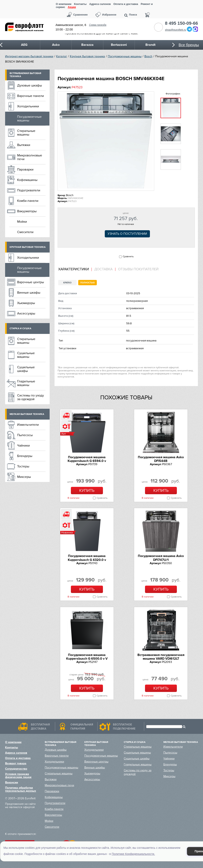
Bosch (148, 56)
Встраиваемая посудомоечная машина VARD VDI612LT (161, 657)
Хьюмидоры (26, 303)
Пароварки (25, 170)
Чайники (23, 446)
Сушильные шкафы (26, 369)
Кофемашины (27, 180)
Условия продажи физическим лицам (18, 776)
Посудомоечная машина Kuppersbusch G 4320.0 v (87, 558)
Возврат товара (16, 763)
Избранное (109, 15)
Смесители (25, 232)
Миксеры (24, 477)
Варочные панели (31, 96)
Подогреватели (29, 190)
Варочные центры (31, 282)
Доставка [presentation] (103, 269)
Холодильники (28, 106)
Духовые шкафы (30, 85)
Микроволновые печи (30, 157)
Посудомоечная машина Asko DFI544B (161, 459)
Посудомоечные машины (125, 56)
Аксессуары (26, 313)
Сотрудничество (16, 769)
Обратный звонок (158, 27)
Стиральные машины (26, 133)
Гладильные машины (26, 383)
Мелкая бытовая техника (27, 414)
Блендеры (25, 456)
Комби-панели (28, 201)
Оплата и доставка (126, 4)
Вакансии (12, 782)
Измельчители (28, 425)
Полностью (88, 283)
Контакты (80, 4)
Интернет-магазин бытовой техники (29, 56)
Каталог (62, 56)
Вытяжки (24, 145)
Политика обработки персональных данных (21, 789)
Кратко (67, 283)
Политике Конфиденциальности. (133, 854)
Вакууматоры (27, 211)
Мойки (22, 222)
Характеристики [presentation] (74, 269)
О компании (64, 4)
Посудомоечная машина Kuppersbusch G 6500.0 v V (87, 657)
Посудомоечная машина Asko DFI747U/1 (161, 558)
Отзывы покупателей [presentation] (138, 269)
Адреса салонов (100, 4)
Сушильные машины (26, 355)
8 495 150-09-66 (181, 23)
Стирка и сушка (20, 328)
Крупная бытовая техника (87, 56)
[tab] (75, 269)
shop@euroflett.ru (176, 30)
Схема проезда (98, 25)
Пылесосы (25, 435)
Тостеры (23, 466)
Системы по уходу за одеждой (31, 397)
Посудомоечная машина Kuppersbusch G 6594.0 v (87, 459)
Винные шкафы (29, 293)
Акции (72, 7)
